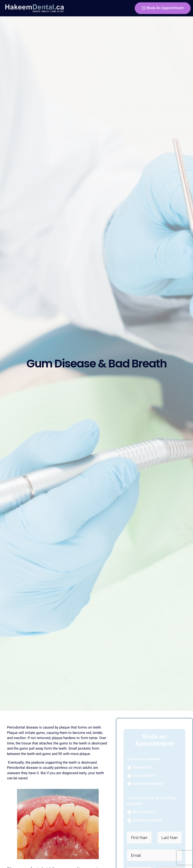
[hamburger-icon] (118, 8)
